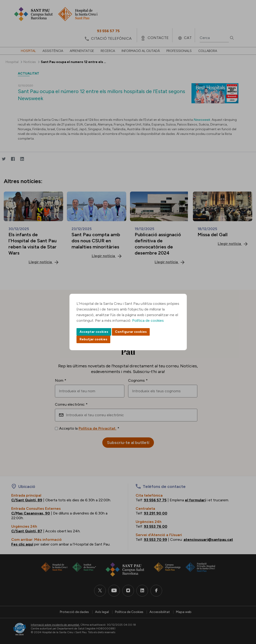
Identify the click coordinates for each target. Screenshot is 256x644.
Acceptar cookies (94, 332)
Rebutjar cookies (93, 339)
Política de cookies (148, 320)
